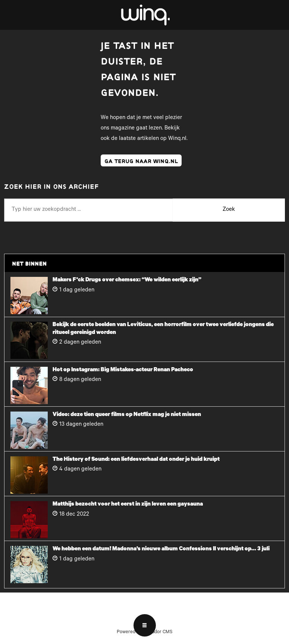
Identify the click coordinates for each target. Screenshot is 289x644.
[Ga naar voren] (145, 15)
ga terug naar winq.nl (141, 160)
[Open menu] (145, 625)
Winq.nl (177, 139)
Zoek (229, 210)
